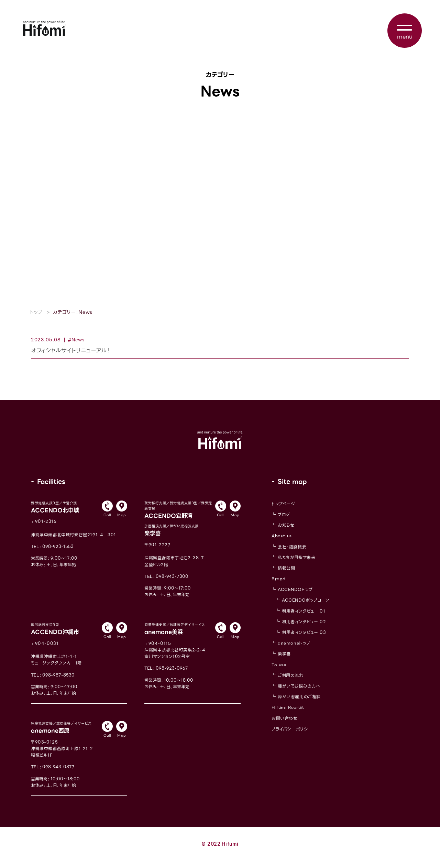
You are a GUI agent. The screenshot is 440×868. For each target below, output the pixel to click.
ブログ (284, 520)
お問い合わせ (285, 724)
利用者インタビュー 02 (304, 628)
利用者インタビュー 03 (304, 638)
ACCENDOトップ (295, 595)
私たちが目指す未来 (296, 563)
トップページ (283, 510)
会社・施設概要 (292, 553)
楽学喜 (284, 660)
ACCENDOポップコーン (306, 606)
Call (107, 521)
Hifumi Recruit (288, 713)
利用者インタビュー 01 (304, 617)
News (78, 340)
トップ (36, 312)
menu (405, 37)
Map (122, 521)
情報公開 (286, 574)
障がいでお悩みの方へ (299, 692)
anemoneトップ (294, 649)
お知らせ (286, 531)
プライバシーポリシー (292, 735)
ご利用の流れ (291, 681)
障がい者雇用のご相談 (299, 702)
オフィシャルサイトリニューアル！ (70, 354)
